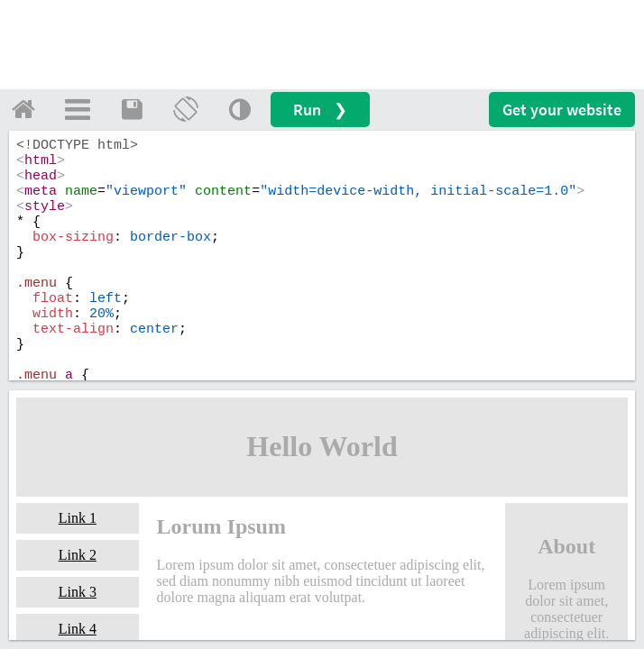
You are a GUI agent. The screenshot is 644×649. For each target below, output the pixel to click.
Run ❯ (320, 110)
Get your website (562, 110)
